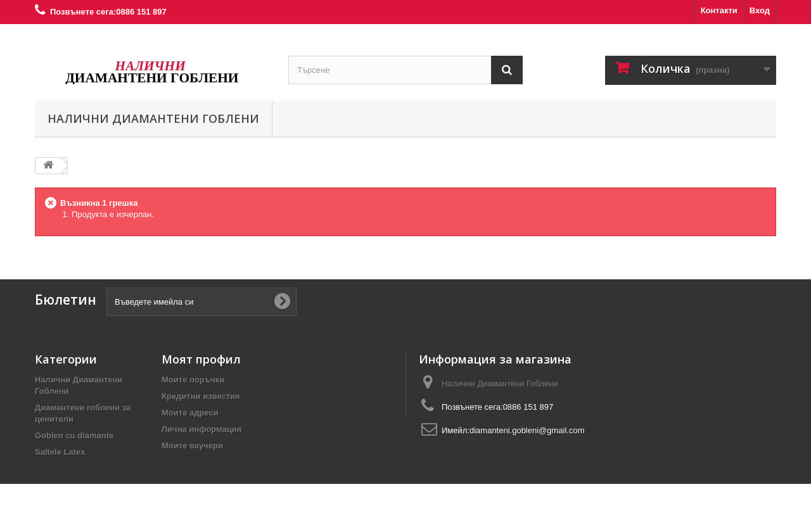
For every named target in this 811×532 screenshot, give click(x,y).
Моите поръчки (193, 380)
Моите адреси (190, 413)
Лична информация (201, 429)
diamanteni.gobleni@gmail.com (527, 430)
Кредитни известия (201, 396)
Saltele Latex (60, 452)
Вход (760, 10)
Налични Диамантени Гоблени (153, 118)
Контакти (719, 10)
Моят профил (201, 359)
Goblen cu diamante (74, 435)
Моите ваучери (192, 446)
